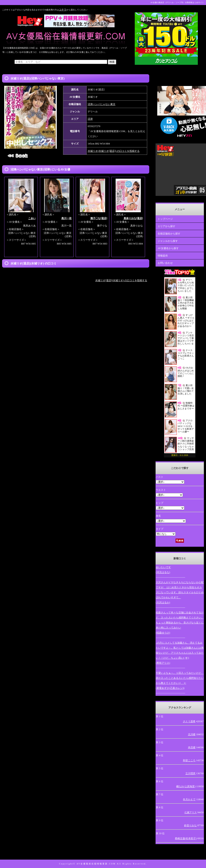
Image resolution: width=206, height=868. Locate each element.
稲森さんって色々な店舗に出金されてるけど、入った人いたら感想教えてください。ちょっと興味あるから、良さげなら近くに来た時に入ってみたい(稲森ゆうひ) (180, 623)
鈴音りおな (190, 825)
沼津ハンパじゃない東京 (102, 104)
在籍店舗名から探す (169, 234)
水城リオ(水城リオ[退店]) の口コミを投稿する (114, 151)
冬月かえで (189, 799)
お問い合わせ (165, 263)
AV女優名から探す (168, 248)
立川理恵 (190, 773)
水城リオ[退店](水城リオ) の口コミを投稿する (121, 280)
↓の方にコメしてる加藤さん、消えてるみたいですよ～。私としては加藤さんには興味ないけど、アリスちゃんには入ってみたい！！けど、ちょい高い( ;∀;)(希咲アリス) (180, 653)
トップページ (165, 219)
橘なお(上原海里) (186, 786)
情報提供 (163, 256)
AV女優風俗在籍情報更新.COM (96, 864)
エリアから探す (166, 226)
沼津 (90, 119)
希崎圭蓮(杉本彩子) (186, 838)
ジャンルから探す (168, 241)
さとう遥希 (189, 721)
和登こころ (189, 760)
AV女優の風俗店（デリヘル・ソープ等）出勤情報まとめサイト (177, 3)
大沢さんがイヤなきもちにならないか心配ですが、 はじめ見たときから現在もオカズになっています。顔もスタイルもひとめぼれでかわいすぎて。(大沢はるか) (180, 592)
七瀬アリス (190, 812)
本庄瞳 (192, 747)
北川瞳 (192, 734)
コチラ (63, 10)
